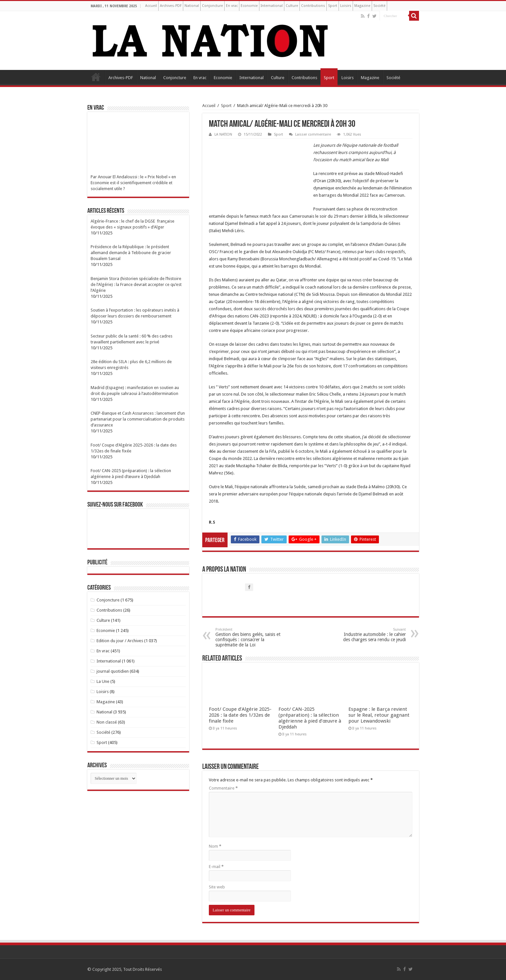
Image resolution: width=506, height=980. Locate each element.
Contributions (313, 6)
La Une (103, 681)
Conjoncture (212, 6)
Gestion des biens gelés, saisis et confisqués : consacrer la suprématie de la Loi (249, 637)
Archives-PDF (171, 6)
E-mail (216, 867)
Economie (249, 6)
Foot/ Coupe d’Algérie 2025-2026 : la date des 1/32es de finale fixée (240, 715)
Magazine (362, 6)
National (192, 6)
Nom (215, 846)
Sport (333, 6)
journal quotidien (113, 671)
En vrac (232, 6)
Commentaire (223, 788)
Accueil (151, 6)
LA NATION (223, 134)
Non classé (107, 722)
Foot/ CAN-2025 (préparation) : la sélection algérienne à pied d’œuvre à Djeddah (310, 718)
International (272, 6)
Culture (292, 6)
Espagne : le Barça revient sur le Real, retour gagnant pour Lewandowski (379, 715)
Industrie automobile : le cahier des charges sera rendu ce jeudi (372, 635)
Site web (217, 887)
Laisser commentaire (313, 134)
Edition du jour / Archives (120, 641)
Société (379, 6)
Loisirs (346, 6)
